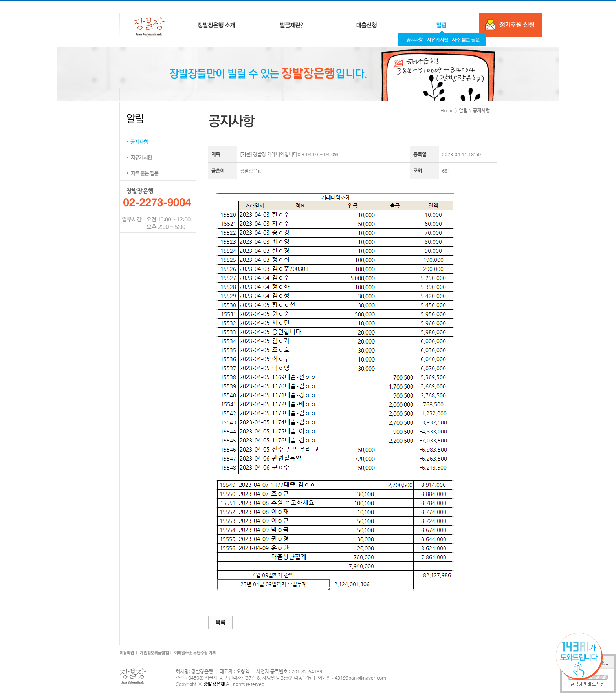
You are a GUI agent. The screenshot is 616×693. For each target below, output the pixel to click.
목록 (220, 622)
